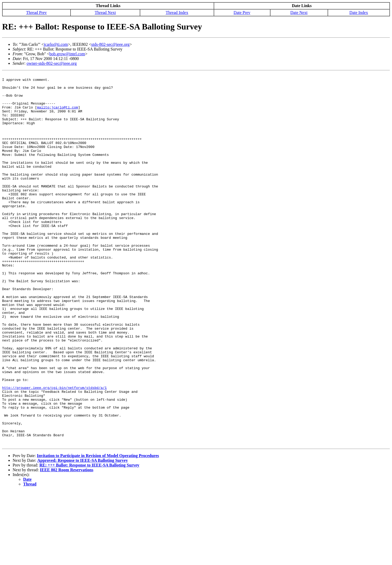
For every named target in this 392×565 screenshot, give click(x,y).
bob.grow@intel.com (67, 54)
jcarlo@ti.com (56, 44)
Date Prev (242, 13)
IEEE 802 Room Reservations (67, 544)
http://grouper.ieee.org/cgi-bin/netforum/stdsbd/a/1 (54, 451)
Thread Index (177, 13)
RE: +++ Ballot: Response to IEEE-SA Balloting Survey (89, 539)
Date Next (299, 13)
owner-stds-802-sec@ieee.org (52, 63)
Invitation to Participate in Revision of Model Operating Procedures (98, 530)
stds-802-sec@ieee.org (110, 44)
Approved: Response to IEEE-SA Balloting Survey (83, 535)
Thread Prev (36, 13)
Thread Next (105, 13)
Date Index (359, 13)
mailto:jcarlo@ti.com (58, 114)
